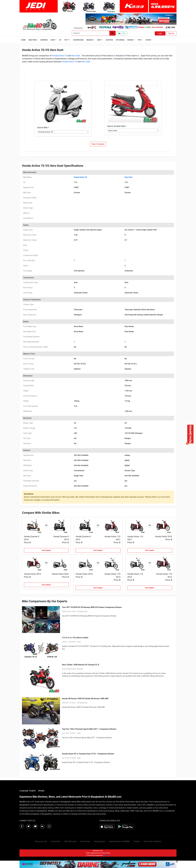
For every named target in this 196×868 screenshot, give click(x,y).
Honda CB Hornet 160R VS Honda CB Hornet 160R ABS (85, 699)
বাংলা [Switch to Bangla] (122, 33)
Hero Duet (76, 56)
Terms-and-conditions (152, 841)
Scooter (109, 40)
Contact (137, 841)
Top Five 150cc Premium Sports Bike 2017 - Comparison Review (89, 729)
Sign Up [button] (171, 33)
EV (60, 40)
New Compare (98, 144)
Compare (44, 40)
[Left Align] (112, 33)
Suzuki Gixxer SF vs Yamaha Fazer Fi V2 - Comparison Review (88, 754)
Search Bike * (43, 128)
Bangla (41, 791)
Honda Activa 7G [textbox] (46, 132)
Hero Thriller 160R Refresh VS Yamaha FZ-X (81, 665)
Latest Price (56, 841)
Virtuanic (107, 855)
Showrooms (78, 40)
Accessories (85, 841)
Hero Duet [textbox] (113, 131)
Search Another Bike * (117, 126)
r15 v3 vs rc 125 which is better (75, 638)
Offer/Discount (70, 841)
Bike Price (33, 40)
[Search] (91, 33)
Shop (53, 40)
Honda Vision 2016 (164, 537)
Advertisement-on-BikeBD (119, 841)
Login (160, 33)
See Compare (46, 550)
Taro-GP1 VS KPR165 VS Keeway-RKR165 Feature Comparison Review (92, 607)
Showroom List (41, 841)
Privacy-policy (99, 841)
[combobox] (63, 132)
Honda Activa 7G (60, 56)
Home (23, 40)
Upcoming (120, 40)
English (32, 791)
